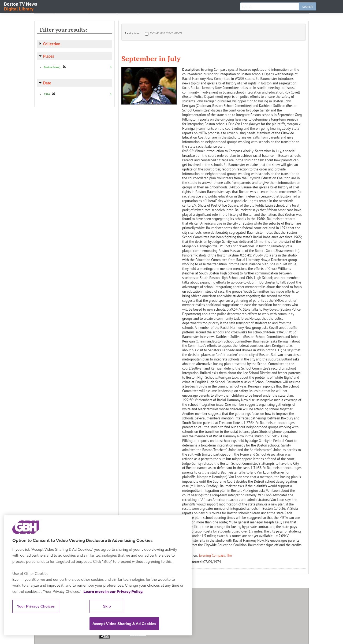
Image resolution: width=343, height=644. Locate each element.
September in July (151, 58)
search (307, 6)
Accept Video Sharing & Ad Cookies (124, 624)
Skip (107, 606)
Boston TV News (21, 6)
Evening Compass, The (216, 555)
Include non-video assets (166, 33)
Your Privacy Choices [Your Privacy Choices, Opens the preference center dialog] (36, 606)
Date (47, 83)
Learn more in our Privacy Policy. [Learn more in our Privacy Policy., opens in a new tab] (113, 591)
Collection (52, 44)
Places (49, 56)
